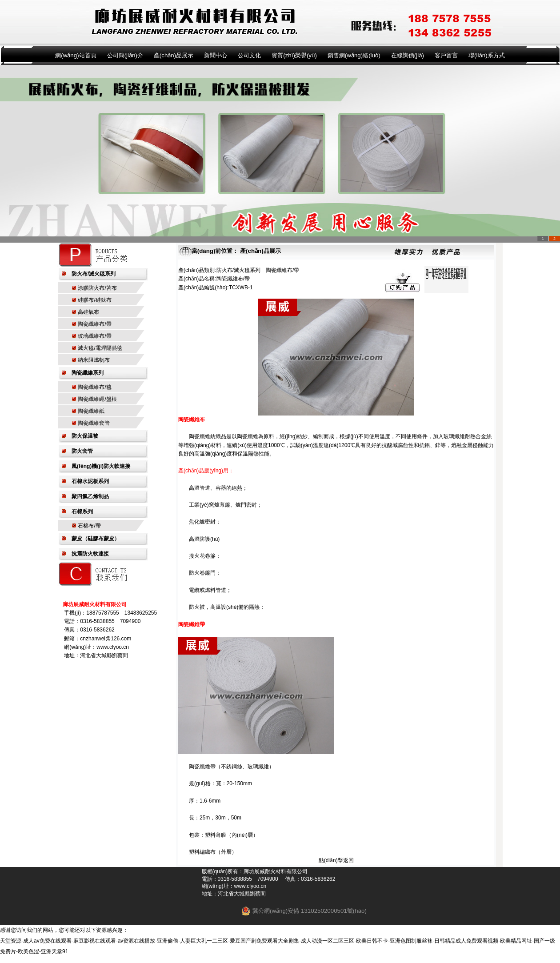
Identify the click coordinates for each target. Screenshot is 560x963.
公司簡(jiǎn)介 (125, 55)
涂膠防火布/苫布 (97, 288)
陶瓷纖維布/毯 (94, 387)
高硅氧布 (88, 312)
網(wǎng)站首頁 (76, 55)
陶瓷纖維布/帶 (94, 324)
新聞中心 (216, 55)
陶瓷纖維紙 (91, 411)
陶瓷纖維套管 (94, 423)
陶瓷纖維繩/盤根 (97, 399)
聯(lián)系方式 (487, 55)
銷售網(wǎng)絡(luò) (354, 55)
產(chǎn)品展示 (174, 55)
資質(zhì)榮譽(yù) (294, 55)
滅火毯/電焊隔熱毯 (100, 348)
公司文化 (249, 55)
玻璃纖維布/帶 (94, 336)
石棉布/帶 (89, 526)
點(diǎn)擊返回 (336, 860)
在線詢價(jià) (408, 55)
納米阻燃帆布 (94, 360)
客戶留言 (446, 55)
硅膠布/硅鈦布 (94, 300)
